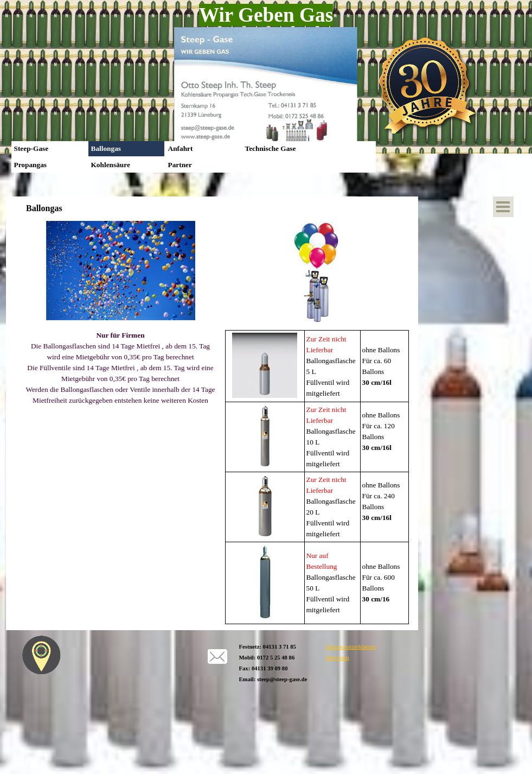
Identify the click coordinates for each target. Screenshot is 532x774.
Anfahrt (181, 148)
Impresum (338, 658)
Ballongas (106, 148)
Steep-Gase (31, 148)
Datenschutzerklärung (351, 647)
